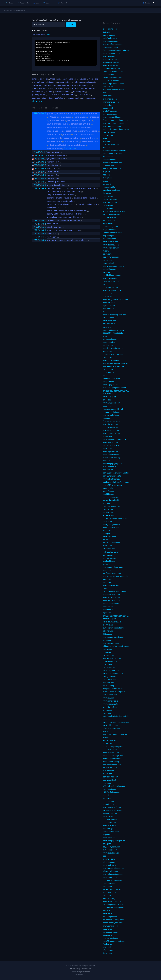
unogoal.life (52, 175)
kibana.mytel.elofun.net (113, 673)
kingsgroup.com (110, 35)
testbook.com (109, 166)
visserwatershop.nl (111, 62)
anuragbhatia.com (110, 926)
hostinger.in (52, 237)
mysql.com (108, 448)
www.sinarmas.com (111, 528)
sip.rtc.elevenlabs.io (111, 214)
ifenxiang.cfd (79, 92)
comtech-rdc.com (110, 777)
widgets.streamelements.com (60, 195)
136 (42, 168)
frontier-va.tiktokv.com (112, 233)
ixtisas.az (51, 82)
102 (42, 155)
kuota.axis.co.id (109, 531)
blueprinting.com (110, 29)
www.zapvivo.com (111, 242)
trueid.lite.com (109, 494)
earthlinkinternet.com (112, 275)
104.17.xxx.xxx (109, 549)
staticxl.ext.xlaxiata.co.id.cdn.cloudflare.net (67, 211)
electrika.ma (108, 625)
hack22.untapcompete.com (114, 941)
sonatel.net (108, 521)
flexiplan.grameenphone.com (115, 120)
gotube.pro (108, 935)
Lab (36, 3)
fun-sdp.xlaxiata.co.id (88, 204)
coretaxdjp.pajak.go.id (112, 464)
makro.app (94, 79)
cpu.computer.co (110, 917)
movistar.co (108, 345)
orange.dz (107, 534)
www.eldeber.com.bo (82, 85)
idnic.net (106, 148)
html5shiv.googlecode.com (114, 388)
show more (37, 101)
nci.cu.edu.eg (109, 686)
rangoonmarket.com (111, 412)
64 (39, 113)
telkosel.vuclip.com (111, 430)
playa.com (107, 293)
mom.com (107, 582)
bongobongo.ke (110, 619)
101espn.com (108, 318)
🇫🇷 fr (155, 3)
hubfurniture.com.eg (112, 458)
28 (46, 152)
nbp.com (107, 175)
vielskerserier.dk (55, 227)
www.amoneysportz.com (113, 637)
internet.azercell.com (112, 658)
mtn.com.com (109, 683)
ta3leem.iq (107, 436)
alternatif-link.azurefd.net (114, 366)
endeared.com (109, 515)
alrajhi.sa (107, 93)
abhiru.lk (106, 461)
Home (10, 3)
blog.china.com (109, 269)
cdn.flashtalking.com (112, 217)
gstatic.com (108, 369)
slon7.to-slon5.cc (63, 92)
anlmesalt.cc (37, 92)
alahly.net (107, 141)
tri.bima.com (108, 512)
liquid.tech (107, 953)
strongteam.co (109, 798)
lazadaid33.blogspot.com (114, 330)
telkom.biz (107, 947)
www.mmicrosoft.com (112, 807)
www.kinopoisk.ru (110, 938)
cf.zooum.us (108, 950)
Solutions (48, 3)
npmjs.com (108, 260)
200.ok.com (108, 634)
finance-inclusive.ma (112, 421)
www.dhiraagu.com (111, 245)
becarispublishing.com (57, 188)
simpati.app (39, 82)
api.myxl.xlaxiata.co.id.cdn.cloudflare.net (66, 214)
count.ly (106, 795)
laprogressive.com (111, 932)
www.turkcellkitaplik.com (114, 868)
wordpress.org (109, 898)
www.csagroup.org (111, 643)
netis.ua (106, 719)
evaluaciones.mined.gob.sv (114, 692)
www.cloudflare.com (112, 433)
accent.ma (107, 929)
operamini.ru (108, 610)
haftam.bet (79, 82)
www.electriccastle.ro (112, 901)
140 (42, 175)
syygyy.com (75, 230)
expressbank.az (110, 740)
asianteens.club (39, 98)
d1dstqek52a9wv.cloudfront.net (116, 646)
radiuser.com (108, 771)
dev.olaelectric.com (111, 281)
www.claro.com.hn (111, 753)
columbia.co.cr (109, 324)
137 (42, 172)
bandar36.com (109, 667)
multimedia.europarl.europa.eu (116, 129)
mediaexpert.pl (109, 558)
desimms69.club (56, 98)
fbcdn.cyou (108, 944)
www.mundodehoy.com (113, 567)
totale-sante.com (110, 695)
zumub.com (108, 196)
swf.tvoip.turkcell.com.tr (113, 71)
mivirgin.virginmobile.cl (113, 525)
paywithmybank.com (112, 847)
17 (46, 237)
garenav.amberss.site (112, 476)
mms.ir (106, 376)
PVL (84, 975)
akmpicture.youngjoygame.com (116, 722)
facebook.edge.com (111, 68)
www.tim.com (109, 698)
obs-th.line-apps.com (112, 169)
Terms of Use (86, 969)
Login (146, 3)
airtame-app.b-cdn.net (112, 810)
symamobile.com (110, 99)
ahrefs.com (108, 710)
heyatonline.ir (109, 263)
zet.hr (105, 540)
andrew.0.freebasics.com (113, 44)
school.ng (107, 570)
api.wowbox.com (110, 768)
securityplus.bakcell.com (113, 154)
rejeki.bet (91, 82)
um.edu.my (108, 640)
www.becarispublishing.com (83, 188)
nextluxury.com (109, 132)
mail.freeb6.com (110, 38)
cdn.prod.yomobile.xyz (113, 880)
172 (36, 113)
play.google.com (110, 339)
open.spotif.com (110, 664)
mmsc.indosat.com (111, 604)
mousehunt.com (110, 886)
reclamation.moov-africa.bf (114, 439)
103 (42, 158)
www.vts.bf (108, 914)
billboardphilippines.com (113, 84)
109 (42, 165)
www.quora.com (110, 202)
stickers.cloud (68, 95)
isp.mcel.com (109, 655)
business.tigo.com (111, 226)
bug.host (107, 32)
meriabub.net (53, 162)
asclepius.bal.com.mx (112, 889)
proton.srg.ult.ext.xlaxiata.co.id (61, 204)
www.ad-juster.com (56, 182)
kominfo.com (108, 491)
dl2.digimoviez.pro (111, 427)
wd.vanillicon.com (111, 725)
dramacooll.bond (39, 88)
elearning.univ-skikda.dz (113, 905)
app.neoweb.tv (54, 152)
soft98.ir (106, 911)
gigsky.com (108, 774)
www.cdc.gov (109, 105)
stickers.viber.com (111, 871)
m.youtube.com (109, 230)
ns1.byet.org (108, 649)
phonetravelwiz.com (111, 81)
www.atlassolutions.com (113, 874)
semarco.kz (108, 607)
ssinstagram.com (110, 813)
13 (46, 230)
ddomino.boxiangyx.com (113, 266)
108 (42, 162)
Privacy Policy (75, 969)
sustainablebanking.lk (112, 290)
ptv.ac (35, 79)
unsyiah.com (108, 804)
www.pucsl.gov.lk (110, 704)
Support (62, 3)
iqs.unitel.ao (108, 157)
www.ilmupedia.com (111, 403)
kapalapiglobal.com (111, 670)
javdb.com (107, 96)
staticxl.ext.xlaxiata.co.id (85, 198)
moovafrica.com (110, 877)
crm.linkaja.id (109, 296)
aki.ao (105, 181)
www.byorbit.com (110, 442)
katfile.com (108, 351)
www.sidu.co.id (109, 537)
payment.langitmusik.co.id (114, 506)
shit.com (106, 737)
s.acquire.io (108, 488)
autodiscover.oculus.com (113, 90)
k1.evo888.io (108, 394)
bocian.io (107, 856)
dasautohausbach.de (112, 455)
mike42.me (108, 546)
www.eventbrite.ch (111, 415)
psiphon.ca (71, 88)
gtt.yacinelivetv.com (56, 155)
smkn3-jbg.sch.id (110, 385)
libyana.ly (107, 327)
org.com (106, 835)
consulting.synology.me (113, 746)
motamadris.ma (109, 865)
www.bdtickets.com (111, 601)
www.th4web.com (111, 424)
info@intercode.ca (84, 972)
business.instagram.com (113, 354)
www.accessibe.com (112, 597)
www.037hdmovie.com (113, 485)
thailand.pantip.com (111, 53)
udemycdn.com (109, 160)
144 (42, 182)
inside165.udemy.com (112, 759)
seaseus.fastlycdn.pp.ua (113, 923)
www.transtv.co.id (110, 701)
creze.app (107, 400)
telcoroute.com (109, 892)
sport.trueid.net (109, 780)
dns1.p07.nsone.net (111, 111)
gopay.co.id (108, 108)
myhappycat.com (110, 59)
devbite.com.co (109, 509)
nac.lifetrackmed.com (112, 765)
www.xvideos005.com (57, 185)
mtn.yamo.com (109, 862)
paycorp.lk (107, 357)
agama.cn (107, 613)
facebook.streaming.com (113, 908)
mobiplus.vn (108, 816)
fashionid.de (53, 224)
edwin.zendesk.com (111, 543)
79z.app (83, 79)
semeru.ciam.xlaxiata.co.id (59, 198)
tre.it (105, 284)
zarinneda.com (109, 220)
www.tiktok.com (110, 321)
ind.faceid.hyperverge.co (113, 573)
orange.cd (107, 652)
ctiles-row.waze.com (112, 728)
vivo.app (106, 731)
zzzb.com (107, 406)
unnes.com (108, 743)
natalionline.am (69, 79)
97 (42, 152)
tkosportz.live (109, 382)
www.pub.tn (108, 783)
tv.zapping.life (109, 187)
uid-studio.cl (54, 95)
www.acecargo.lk (110, 825)
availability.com (109, 561)
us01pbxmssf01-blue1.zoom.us (116, 482)
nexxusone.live (109, 838)
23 (46, 155)
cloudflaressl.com (110, 707)
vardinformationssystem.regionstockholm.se (67, 240)
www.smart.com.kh (111, 248)
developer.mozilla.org (112, 117)
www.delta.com (109, 56)
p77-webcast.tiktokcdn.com (115, 786)
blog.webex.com (110, 199)
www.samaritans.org (112, 585)
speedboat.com (109, 74)
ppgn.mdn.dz (108, 372)
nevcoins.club (89, 98)
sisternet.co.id (39, 35)
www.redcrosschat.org (112, 126)
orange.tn (107, 844)
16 (46, 234)
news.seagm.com (110, 47)
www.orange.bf (109, 397)
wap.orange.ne (109, 236)
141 (42, 178)
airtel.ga (106, 272)
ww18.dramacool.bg (41, 85)
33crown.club (83, 95)
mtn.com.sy (108, 470)
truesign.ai (55, 79)
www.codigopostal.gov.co (114, 841)
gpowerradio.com (110, 287)
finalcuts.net (108, 87)
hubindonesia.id (110, 467)
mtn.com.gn (108, 829)
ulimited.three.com (111, 832)
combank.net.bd (110, 819)
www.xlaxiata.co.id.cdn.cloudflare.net (64, 217)
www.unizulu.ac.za (111, 853)
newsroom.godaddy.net (113, 409)
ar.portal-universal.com (113, 163)
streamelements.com (71, 191)
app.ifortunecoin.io (111, 257)
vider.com (107, 579)
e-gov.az (107, 172)
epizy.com (107, 254)
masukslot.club (73, 98)
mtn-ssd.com (108, 309)
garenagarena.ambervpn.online (116, 473)
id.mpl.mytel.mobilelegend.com (116, 211)
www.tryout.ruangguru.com (114, 123)
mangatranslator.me (111, 594)
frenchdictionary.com (57, 230)
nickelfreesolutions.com (113, 78)
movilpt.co (107, 178)
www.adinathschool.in (112, 479)
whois (48, 35)
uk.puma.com (53, 191)
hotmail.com (108, 135)
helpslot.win (108, 713)
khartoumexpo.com (111, 102)
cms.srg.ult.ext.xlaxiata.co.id (60, 201)
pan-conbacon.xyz (111, 497)
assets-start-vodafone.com (114, 151)
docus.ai (44, 79)
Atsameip (22, 10)
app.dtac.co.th (109, 503)
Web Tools (23, 3)
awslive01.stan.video (112, 379)
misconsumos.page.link (113, 756)
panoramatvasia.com (112, 680)
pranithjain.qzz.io (110, 661)
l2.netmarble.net (110, 750)
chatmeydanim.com (111, 144)
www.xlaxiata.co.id (56, 207)
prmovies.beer (65, 82)
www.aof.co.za (109, 303)
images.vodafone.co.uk (113, 689)
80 (42, 113)
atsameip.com (109, 859)
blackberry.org (109, 883)
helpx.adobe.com (110, 789)
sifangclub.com (109, 676)
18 (46, 175)
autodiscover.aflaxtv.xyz (113, 348)
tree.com (107, 418)
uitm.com (107, 895)
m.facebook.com (110, 850)
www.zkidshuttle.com (112, 360)
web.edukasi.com (110, 552)
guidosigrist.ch (38, 95)
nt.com (106, 251)
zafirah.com (108, 555)
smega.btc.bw (109, 342)
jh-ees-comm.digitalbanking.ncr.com (64, 220)
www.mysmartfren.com (113, 451)
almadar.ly (107, 184)
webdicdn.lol (53, 168)
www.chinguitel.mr (111, 278)
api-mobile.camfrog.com (113, 920)
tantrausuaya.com (110, 114)
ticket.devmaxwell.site (112, 622)
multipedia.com (109, 239)
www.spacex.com (110, 41)
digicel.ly (107, 564)
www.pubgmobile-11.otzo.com (116, 299)
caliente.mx (52, 234)
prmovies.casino (86, 88)
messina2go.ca (57, 88)
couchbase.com (110, 822)
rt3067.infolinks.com (111, 792)
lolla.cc (49, 92)
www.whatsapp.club (111, 65)
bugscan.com (109, 801)
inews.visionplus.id (111, 500)
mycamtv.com (109, 306)
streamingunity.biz (61, 85)
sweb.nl (106, 138)
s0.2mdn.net (108, 631)
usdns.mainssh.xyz (111, 445)
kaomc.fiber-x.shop (111, 762)
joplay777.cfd (108, 223)
